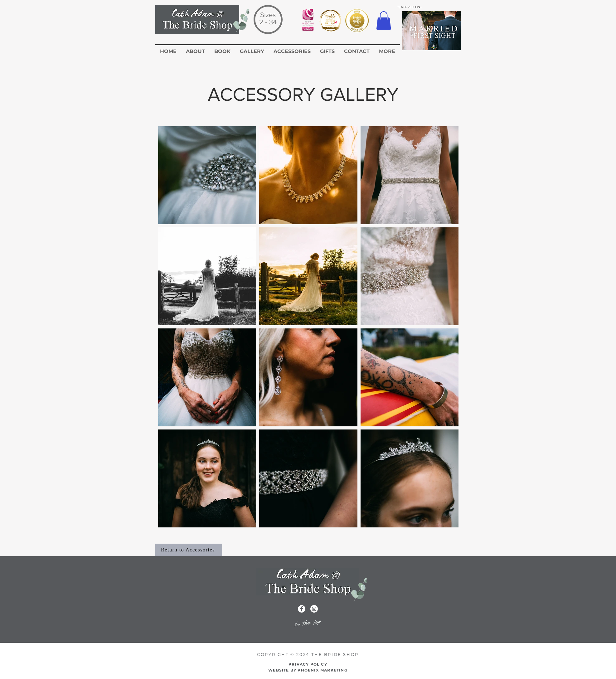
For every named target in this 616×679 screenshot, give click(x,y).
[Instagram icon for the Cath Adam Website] (314, 609)
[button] (384, 21)
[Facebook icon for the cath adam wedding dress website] (302, 609)
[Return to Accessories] (189, 550)
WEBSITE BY (308, 670)
